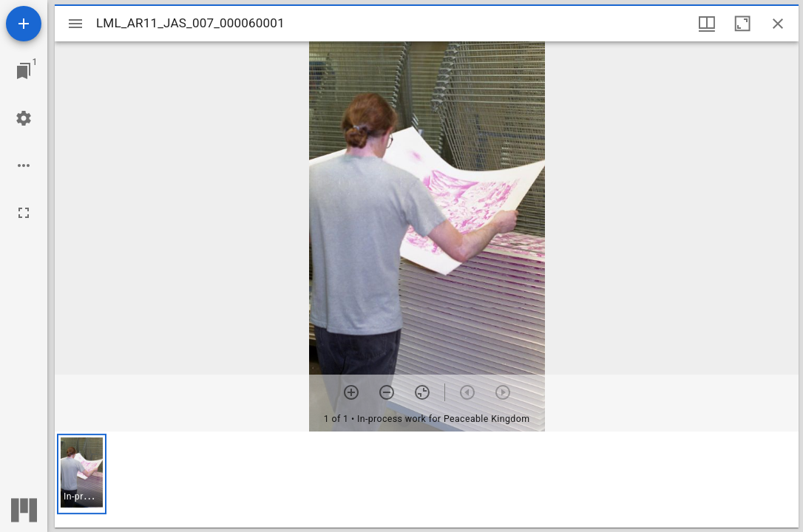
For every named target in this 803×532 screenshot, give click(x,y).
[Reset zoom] (422, 392)
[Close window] (778, 24)
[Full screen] (24, 213)
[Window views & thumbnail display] (707, 24)
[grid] (427, 480)
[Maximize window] (742, 24)
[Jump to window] (24, 71)
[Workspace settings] (24, 118)
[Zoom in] (351, 392)
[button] (82, 474)
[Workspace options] (24, 166)
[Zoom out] (387, 392)
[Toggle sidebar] (75, 24)
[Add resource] (24, 24)
